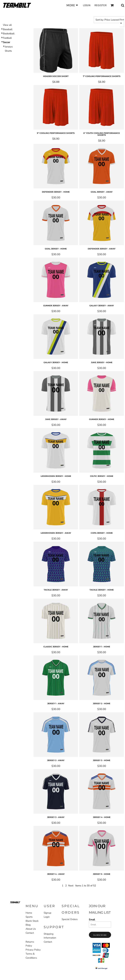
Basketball (9, 34)
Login (87, 5)
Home (4, 12)
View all (7, 25)
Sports (14, 12)
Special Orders (70, 919)
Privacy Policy (33, 950)
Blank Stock (32, 921)
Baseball (8, 29)
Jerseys (9, 47)
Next (71, 886)
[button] (15, 902)
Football (7, 38)
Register (100, 5)
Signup (48, 913)
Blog (28, 925)
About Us (31, 929)
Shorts (8, 51)
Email (92, 920)
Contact (30, 933)
